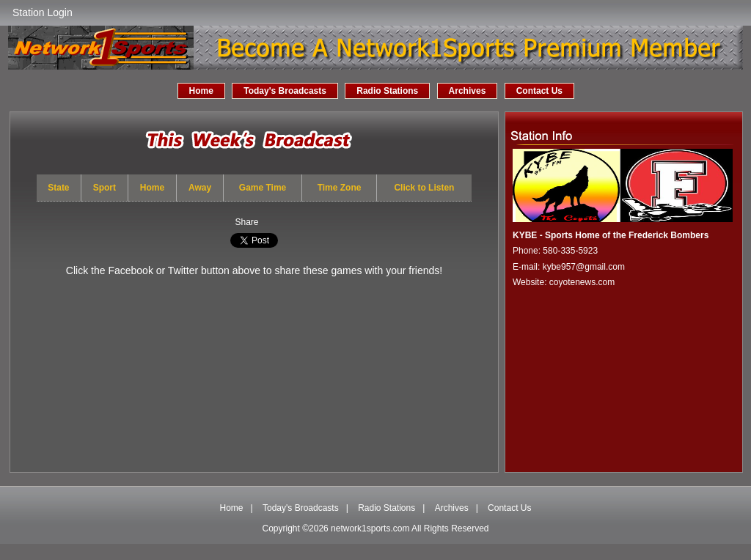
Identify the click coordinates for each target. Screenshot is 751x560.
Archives (468, 91)
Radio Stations (387, 91)
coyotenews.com (582, 282)
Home (201, 91)
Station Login (43, 12)
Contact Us (539, 91)
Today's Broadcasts (285, 91)
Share (246, 222)
